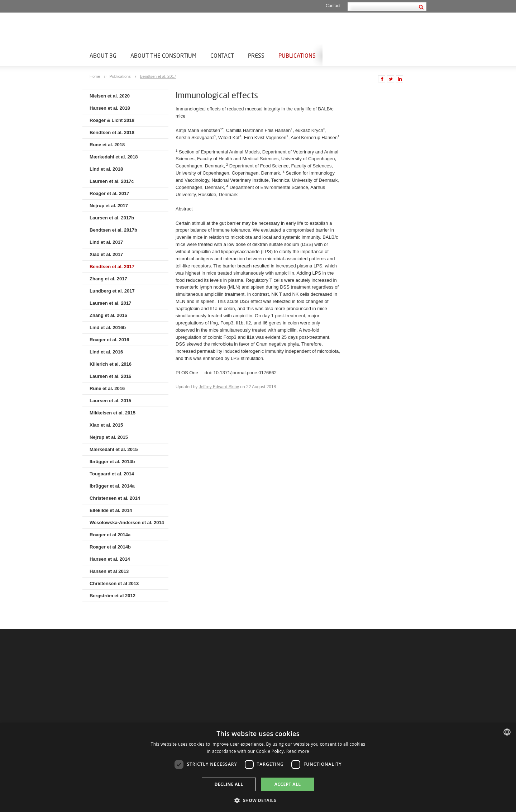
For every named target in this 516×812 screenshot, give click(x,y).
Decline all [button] (229, 784)
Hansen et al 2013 (109, 571)
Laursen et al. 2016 (110, 376)
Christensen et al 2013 (114, 583)
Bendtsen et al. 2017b (113, 230)
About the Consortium (163, 55)
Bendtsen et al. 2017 (158, 76)
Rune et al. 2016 (107, 388)
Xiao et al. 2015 (106, 425)
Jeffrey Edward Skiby (219, 387)
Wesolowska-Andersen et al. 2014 (127, 523)
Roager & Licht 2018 (112, 120)
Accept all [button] (288, 784)
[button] (258, 800)
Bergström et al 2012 (113, 596)
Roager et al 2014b (110, 547)
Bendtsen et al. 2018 (112, 132)
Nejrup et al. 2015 (109, 437)
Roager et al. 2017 (109, 193)
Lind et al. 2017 (106, 242)
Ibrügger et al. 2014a (112, 486)
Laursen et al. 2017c (112, 181)
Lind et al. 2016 (106, 352)
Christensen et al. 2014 (115, 498)
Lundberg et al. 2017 (112, 291)
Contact (333, 6)
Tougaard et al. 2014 (112, 474)
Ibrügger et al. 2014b (112, 462)
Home (95, 76)
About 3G (103, 55)
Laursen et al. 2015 (110, 401)
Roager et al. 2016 (109, 340)
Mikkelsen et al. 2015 (113, 413)
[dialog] (258, 768)
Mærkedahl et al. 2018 (114, 157)
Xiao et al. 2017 (106, 254)
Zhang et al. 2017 (108, 279)
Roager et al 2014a (110, 535)
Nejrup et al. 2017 (109, 206)
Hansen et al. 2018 (110, 108)
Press (256, 55)
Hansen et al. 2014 (110, 559)
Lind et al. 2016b (108, 327)
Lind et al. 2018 (106, 169)
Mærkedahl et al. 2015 (114, 449)
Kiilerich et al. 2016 (111, 364)
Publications (297, 55)
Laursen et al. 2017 (110, 303)
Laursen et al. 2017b (112, 218)
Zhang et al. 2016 (108, 315)
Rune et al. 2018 (107, 145)
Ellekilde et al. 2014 (111, 510)
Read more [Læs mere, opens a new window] (298, 751)
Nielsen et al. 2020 (110, 96)
